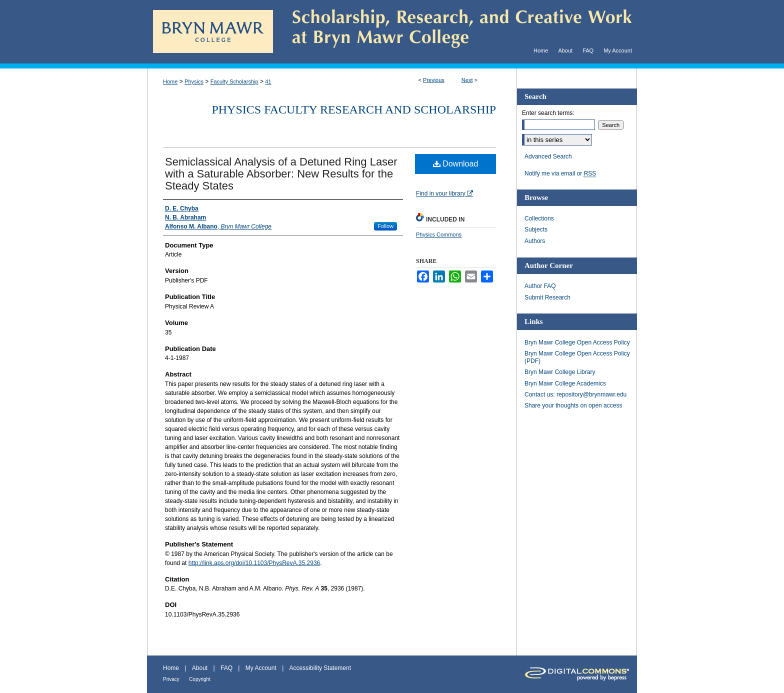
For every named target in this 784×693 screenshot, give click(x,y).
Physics (194, 81)
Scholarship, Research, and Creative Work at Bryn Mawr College (455, 32)
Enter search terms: (548, 113)
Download (456, 164)
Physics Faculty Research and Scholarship (354, 109)
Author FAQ (540, 286)
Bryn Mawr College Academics (565, 383)
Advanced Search (548, 156)
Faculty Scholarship (234, 81)
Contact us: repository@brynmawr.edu (575, 394)
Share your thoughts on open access (573, 405)
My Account (261, 668)
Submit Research (547, 297)
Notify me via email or (560, 173)
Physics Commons (439, 234)
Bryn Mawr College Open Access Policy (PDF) (577, 357)
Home (170, 81)
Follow (385, 226)
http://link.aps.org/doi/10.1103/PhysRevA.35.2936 (254, 563)
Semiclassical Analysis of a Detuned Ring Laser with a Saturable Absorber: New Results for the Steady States (281, 174)
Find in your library (444, 193)
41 (268, 81)
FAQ (226, 668)
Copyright (200, 679)
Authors (535, 241)
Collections (539, 218)
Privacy (171, 679)
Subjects (536, 229)
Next (467, 80)
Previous (434, 80)
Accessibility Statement (320, 668)
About (200, 668)
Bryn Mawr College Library (560, 372)
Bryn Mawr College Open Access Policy (577, 342)
